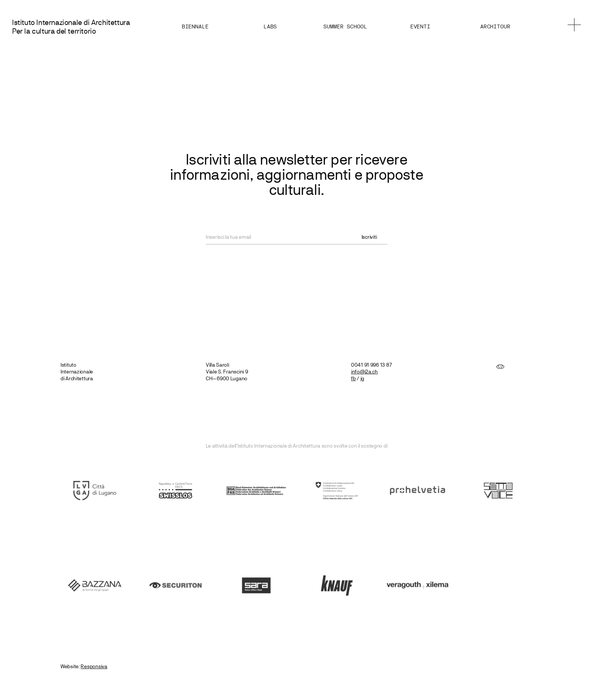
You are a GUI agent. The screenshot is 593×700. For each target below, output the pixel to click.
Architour (495, 27)
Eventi (420, 27)
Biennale (195, 27)
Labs (270, 27)
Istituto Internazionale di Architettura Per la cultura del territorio (71, 27)
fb (353, 378)
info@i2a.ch (364, 372)
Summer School (345, 27)
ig (362, 378)
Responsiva (94, 666)
